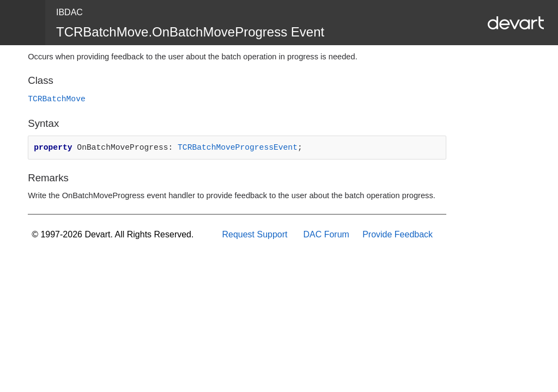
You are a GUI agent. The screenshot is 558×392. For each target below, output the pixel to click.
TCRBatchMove (57, 99)
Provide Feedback (398, 234)
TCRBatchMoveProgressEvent (238, 148)
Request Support (254, 234)
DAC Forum (326, 234)
